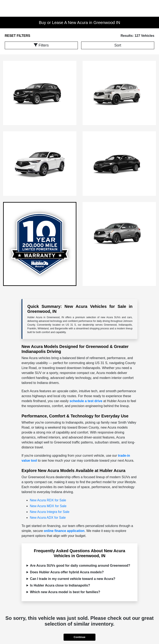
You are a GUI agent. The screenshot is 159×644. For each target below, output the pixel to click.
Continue (79, 637)
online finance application (64, 531)
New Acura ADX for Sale (48, 518)
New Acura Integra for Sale (50, 512)
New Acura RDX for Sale (48, 500)
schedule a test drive (86, 401)
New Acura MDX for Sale (48, 506)
